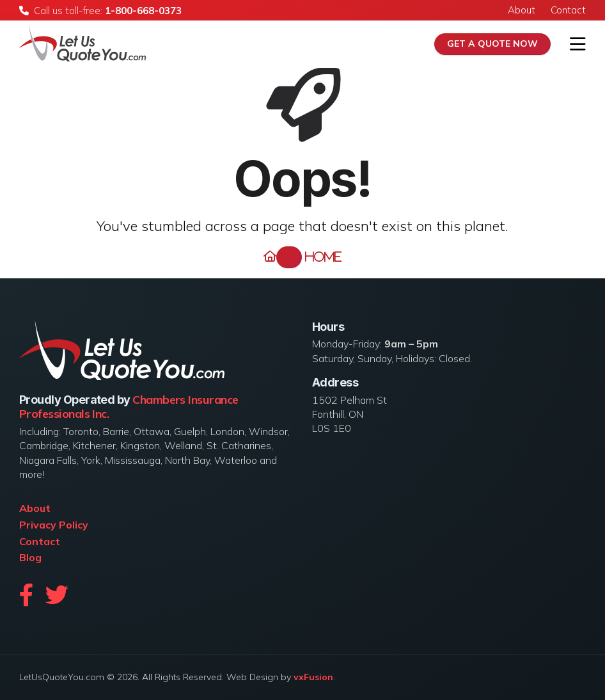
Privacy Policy (54, 525)
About (35, 508)
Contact (40, 541)
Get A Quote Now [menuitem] (492, 44)
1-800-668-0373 (143, 11)
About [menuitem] (522, 10)
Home (309, 257)
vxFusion (313, 677)
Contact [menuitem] (568, 10)
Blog (30, 557)
